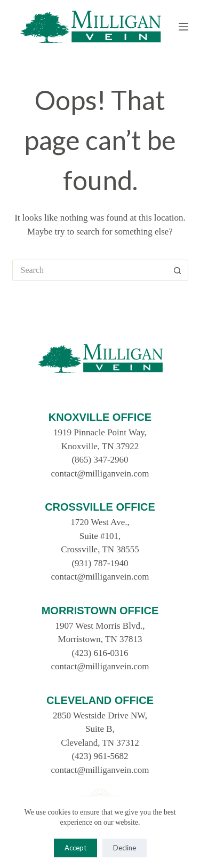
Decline (125, 848)
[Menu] (183, 27)
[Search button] (178, 270)
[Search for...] (90, 270)
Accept (75, 848)
